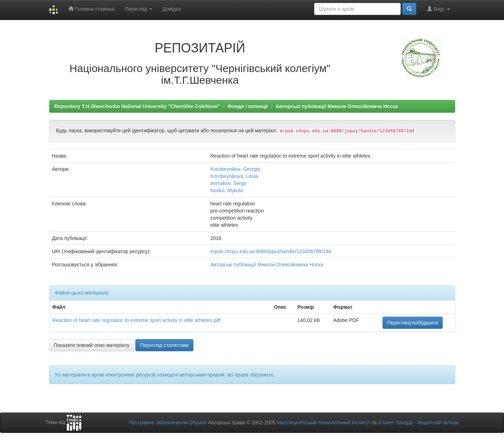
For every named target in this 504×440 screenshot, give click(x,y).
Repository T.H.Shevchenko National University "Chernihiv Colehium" (137, 106)
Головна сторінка (91, 9)
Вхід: (438, 9)
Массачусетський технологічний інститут (324, 423)
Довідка (172, 9)
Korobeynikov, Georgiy (235, 169)
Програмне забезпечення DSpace (168, 423)
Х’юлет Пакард (395, 423)
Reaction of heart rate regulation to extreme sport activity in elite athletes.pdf (136, 320)
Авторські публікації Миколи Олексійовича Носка (337, 106)
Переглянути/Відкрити (413, 323)
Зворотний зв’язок (438, 423)
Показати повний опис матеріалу (92, 345)
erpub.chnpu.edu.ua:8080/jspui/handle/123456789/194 (271, 251)
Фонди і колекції (248, 106)
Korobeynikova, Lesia (234, 176)
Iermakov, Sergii (228, 183)
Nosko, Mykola (227, 190)
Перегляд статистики (164, 345)
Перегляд (139, 9)
